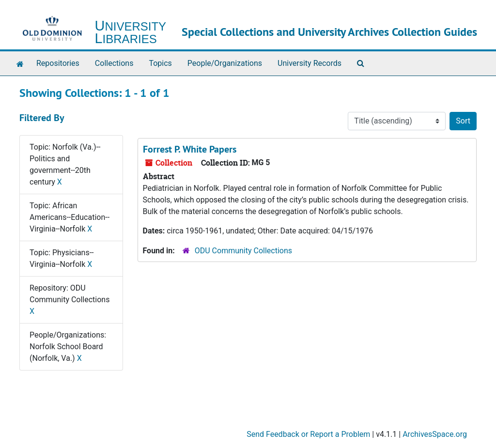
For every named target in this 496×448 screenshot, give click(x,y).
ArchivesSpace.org (435, 434)
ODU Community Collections (243, 251)
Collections (114, 63)
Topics (160, 63)
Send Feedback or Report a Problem (308, 434)
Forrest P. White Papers (190, 149)
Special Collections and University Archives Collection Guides (329, 32)
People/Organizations (225, 63)
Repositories (58, 63)
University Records (310, 63)
